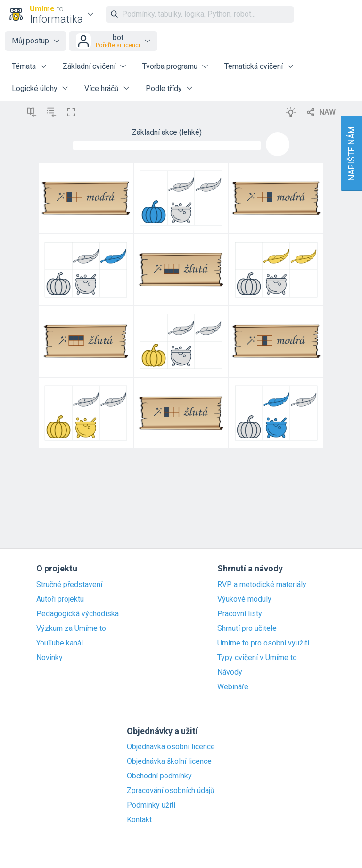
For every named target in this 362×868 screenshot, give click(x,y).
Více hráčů (102, 88)
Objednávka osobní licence (171, 747)
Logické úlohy (35, 88)
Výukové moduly (244, 599)
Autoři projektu (60, 599)
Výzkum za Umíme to (71, 628)
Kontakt (139, 820)
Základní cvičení (89, 66)
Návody (230, 672)
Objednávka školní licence (169, 761)
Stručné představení (69, 585)
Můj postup (30, 41)
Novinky (49, 658)
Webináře (233, 687)
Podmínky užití (151, 805)
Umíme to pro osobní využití (263, 643)
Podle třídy (164, 88)
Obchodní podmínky (159, 776)
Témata (24, 66)
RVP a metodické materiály (262, 585)
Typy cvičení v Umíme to (257, 658)
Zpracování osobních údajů (171, 791)
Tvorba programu (170, 66)
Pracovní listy (240, 614)
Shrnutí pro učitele (247, 628)
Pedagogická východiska (78, 614)
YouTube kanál (60, 643)
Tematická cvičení (254, 66)
